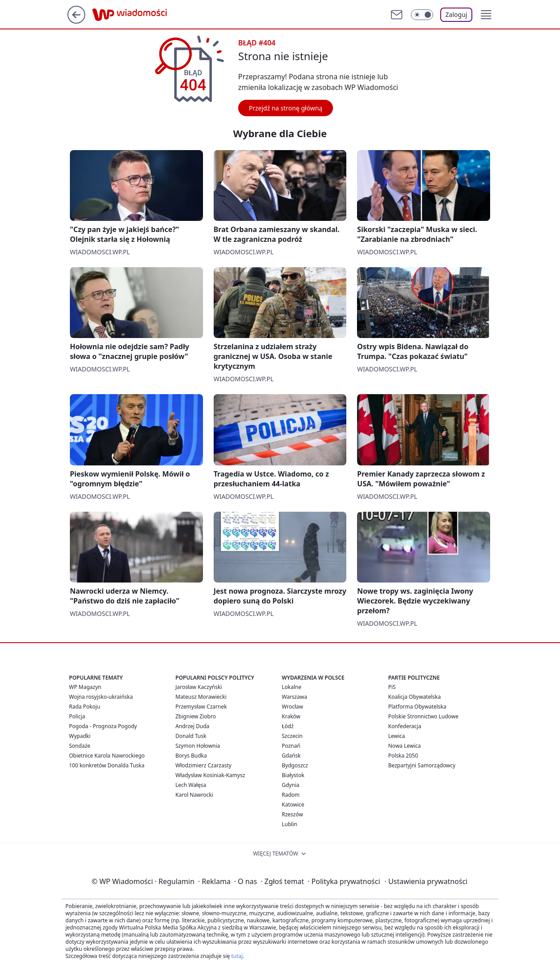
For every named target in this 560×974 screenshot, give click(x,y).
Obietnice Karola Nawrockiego (107, 756)
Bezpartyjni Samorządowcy (422, 765)
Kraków (291, 716)
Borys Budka (191, 756)
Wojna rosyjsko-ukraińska (101, 697)
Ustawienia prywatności (426, 881)
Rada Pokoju (85, 707)
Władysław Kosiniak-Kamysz (210, 775)
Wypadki (80, 736)
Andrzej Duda (192, 726)
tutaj (237, 956)
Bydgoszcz (295, 765)
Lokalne (292, 687)
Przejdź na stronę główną (286, 108)
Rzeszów (292, 814)
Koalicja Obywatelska (414, 697)
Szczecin (292, 736)
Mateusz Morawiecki (201, 697)
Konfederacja (405, 726)
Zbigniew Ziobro (196, 716)
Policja (77, 716)
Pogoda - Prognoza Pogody (103, 726)
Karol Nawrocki (194, 795)
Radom (291, 795)
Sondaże (80, 746)
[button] (486, 15)
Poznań (291, 746)
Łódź (288, 726)
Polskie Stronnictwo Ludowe (423, 716)
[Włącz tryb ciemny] (422, 15)
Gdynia (290, 785)
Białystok (293, 775)
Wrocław (292, 707)
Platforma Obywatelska (417, 707)
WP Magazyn (85, 687)
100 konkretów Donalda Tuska (107, 765)
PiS (392, 687)
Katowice (293, 805)
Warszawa (294, 697)
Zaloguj (457, 14)
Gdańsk (291, 756)
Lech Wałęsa (191, 785)
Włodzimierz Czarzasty (203, 765)
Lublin (290, 824)
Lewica (397, 736)
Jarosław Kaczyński (199, 687)
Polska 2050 (403, 756)
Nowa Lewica (404, 746)
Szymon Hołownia (198, 746)
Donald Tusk (191, 736)
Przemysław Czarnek (201, 707)
